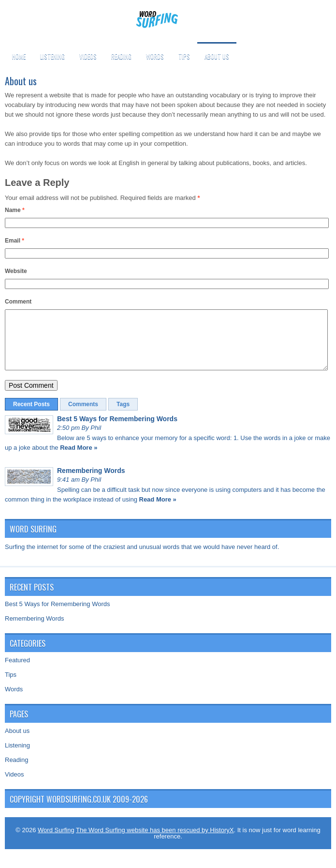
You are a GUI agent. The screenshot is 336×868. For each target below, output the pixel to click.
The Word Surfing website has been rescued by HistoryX (155, 842)
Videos (88, 56)
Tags (123, 416)
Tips (184, 56)
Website (16, 271)
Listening (52, 56)
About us (217, 56)
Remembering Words (91, 482)
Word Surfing (56, 842)
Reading (121, 56)
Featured (17, 672)
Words (155, 56)
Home (19, 56)
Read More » (79, 459)
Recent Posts (31, 416)
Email (15, 241)
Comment (18, 302)
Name (15, 210)
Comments (83, 416)
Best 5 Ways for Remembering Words (117, 430)
